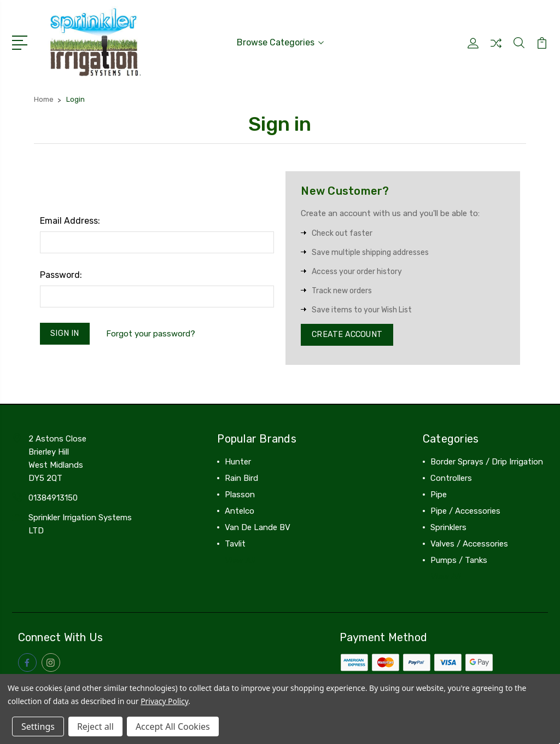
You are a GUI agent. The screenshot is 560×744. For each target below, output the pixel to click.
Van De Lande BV (258, 528)
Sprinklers (448, 528)
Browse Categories (280, 42)
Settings (38, 726)
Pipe (439, 496)
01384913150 (53, 499)
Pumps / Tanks (459, 561)
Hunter (238, 463)
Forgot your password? (152, 333)
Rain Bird (241, 479)
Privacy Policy (164, 701)
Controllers (451, 479)
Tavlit (235, 545)
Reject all (95, 726)
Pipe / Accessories (465, 512)
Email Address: (70, 220)
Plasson (240, 496)
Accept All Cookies (173, 726)
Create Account (349, 335)
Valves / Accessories (469, 545)
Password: (61, 274)
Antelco (240, 512)
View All (240, 561)
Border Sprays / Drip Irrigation (487, 463)
